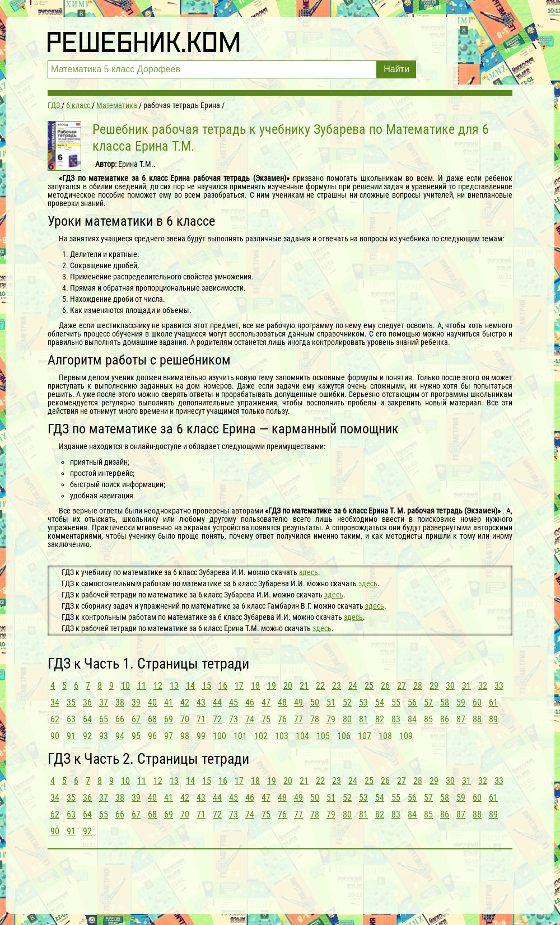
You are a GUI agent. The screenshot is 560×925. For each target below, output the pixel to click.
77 (298, 719)
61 (493, 702)
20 (288, 686)
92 (87, 736)
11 (142, 686)
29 (434, 686)
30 (450, 686)
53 (363, 702)
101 (240, 736)
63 (71, 719)
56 (412, 702)
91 (71, 736)
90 (55, 736)
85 (428, 719)
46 (250, 702)
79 (331, 719)
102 (261, 736)
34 (55, 702)
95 (136, 736)
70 (185, 719)
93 (104, 736)
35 (71, 702)
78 (315, 719)
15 (207, 686)
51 (331, 702)
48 (282, 702)
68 (152, 719)
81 (363, 719)
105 (323, 736)
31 (466, 686)
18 (255, 686)
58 (445, 702)
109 (406, 736)
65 (104, 719)
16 (223, 686)
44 (217, 702)
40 (152, 702)
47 (266, 702)
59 (461, 702)
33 (499, 686)
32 (483, 686)
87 (461, 719)
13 (174, 686)
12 (158, 686)
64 (87, 719)
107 (365, 736)
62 (55, 719)
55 (396, 702)
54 (380, 702)
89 (493, 719)
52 (347, 702)
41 (169, 702)
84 (412, 719)
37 (104, 702)
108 (385, 736)
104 (302, 736)
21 (304, 686)
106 (344, 736)
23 (337, 686)
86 (445, 719)
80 (347, 719)
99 (201, 736)
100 (220, 736)
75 (266, 719)
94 (120, 736)
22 (320, 686)
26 (385, 686)
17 (239, 686)
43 (201, 702)
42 (185, 702)
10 (125, 686)
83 (396, 719)
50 (315, 702)
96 (152, 736)
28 (418, 686)
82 (380, 719)
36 (87, 702)
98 (185, 736)
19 (272, 686)
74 (250, 719)
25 (369, 686)
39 (136, 702)
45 (234, 702)
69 (169, 719)
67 (136, 719)
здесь (309, 572)
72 (217, 719)
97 (169, 736)
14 (190, 686)
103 (282, 736)
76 (282, 719)
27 (402, 686)
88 (477, 719)
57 (428, 702)
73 (234, 719)
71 (201, 719)
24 (353, 686)
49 (298, 702)
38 (120, 702)
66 (120, 719)
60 (477, 702)
